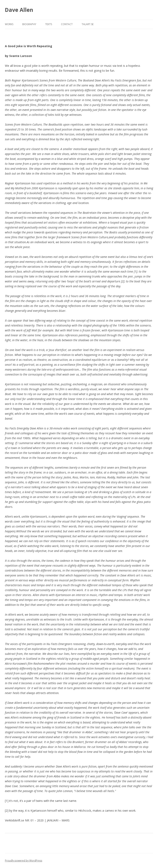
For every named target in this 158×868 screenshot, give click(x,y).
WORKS (9, 24)
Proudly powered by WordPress (24, 861)
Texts (49, 24)
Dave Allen (19, 10)
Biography (29, 24)
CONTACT (67, 24)
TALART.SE (88, 24)
